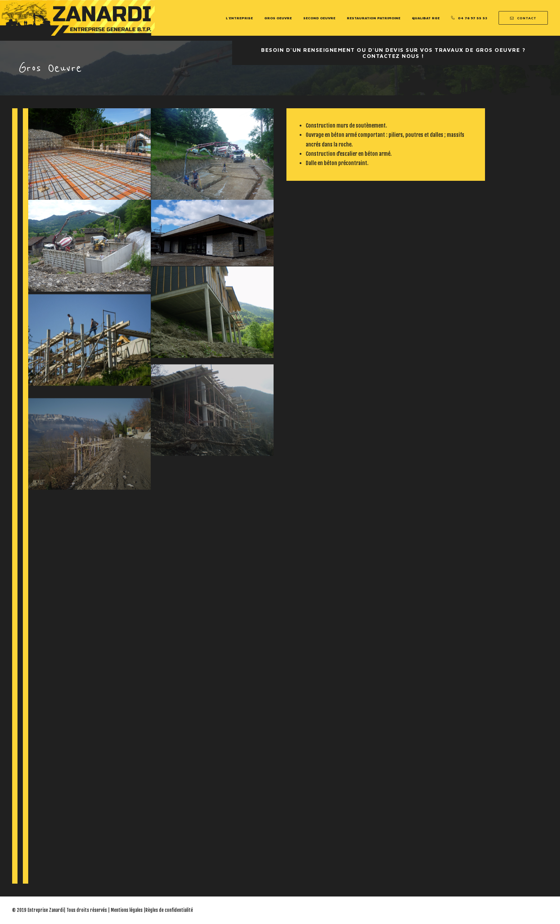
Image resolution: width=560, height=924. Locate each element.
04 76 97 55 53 (472, 18)
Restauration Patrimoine (374, 18)
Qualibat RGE (426, 18)
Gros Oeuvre (278, 18)
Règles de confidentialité (169, 910)
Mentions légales (127, 910)
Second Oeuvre (319, 18)
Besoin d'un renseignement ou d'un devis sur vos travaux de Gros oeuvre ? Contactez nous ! (394, 53)
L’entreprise (239, 18)
